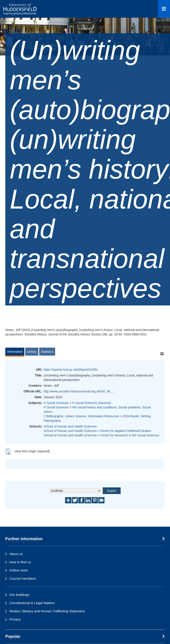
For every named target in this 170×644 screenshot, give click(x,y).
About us (16, 554)
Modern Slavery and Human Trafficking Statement (47, 611)
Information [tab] (15, 352)
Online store (18, 570)
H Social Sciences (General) (92, 403)
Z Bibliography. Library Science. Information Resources (81, 416)
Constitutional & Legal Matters (32, 603)
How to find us (20, 562)
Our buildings (19, 595)
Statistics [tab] (47, 352)
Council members (23, 578)
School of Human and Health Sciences (70, 426)
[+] (162, 354)
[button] (8, 451)
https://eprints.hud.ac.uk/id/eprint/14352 (71, 370)
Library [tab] (32, 352)
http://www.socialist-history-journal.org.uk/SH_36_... (79, 391)
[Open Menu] (164, 9)
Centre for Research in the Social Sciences (130, 435)
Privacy (15, 619)
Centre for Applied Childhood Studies (126, 431)
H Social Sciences (56, 403)
